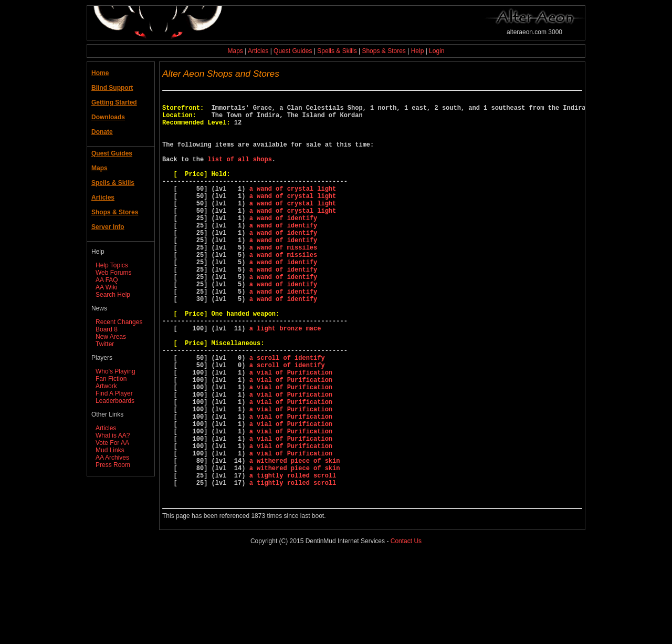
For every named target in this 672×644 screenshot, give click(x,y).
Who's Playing (115, 371)
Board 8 (107, 329)
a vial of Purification (291, 432)
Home (100, 73)
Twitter (105, 344)
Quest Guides (293, 51)
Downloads (108, 117)
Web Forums (113, 273)
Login (437, 51)
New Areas (111, 337)
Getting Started (114, 102)
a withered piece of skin (295, 539)
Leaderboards (115, 401)
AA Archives (112, 458)
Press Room (113, 465)
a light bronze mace (285, 378)
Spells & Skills (337, 51)
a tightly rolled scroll (293, 557)
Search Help (113, 295)
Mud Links (110, 450)
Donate (102, 132)
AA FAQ (107, 280)
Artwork (106, 386)
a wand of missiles (283, 280)
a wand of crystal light (293, 209)
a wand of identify (283, 245)
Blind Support (112, 88)
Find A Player (114, 393)
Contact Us (406, 628)
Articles (258, 51)
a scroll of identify (287, 414)
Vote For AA (112, 443)
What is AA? (113, 435)
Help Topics (112, 265)
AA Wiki (106, 287)
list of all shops (239, 173)
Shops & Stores (384, 51)
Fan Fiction (111, 379)
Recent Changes (119, 322)
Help (418, 51)
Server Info (108, 227)
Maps (235, 51)
